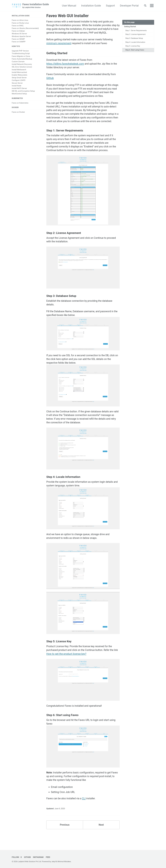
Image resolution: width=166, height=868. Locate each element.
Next (101, 838)
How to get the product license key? (71, 665)
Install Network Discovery (22, 65)
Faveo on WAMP (18, 39)
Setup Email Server (19, 78)
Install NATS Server (19, 89)
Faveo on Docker (18, 113)
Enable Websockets (19, 75)
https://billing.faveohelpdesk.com (65, 65)
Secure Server (17, 83)
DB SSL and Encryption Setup (23, 91)
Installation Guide (90, 6)
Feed (49, 857)
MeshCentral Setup (19, 94)
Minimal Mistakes (65, 862)
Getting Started (130, 27)
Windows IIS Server (19, 34)
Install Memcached (19, 73)
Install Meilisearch (19, 70)
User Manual (68, 6)
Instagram (39, 857)
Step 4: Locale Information (136, 43)
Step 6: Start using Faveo (135, 51)
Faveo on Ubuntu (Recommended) (25, 29)
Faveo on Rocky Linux (20, 23)
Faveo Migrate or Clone (21, 57)
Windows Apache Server (21, 37)
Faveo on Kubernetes (20, 103)
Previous (65, 838)
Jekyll (54, 862)
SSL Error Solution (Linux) (22, 67)
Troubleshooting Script (21, 54)
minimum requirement (59, 44)
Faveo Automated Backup (22, 59)
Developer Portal (128, 6)
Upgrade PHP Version (20, 51)
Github (50, 80)
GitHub (28, 857)
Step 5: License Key (133, 47)
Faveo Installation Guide (37, 6)
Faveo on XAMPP (19, 42)
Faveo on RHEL (18, 26)
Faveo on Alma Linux (20, 21)
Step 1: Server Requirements (136, 31)
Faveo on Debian (18, 31)
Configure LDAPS (19, 81)
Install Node (16, 86)
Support (109, 6)
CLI (85, 811)
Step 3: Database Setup (135, 39)
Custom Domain (18, 62)
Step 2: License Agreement (136, 35)
